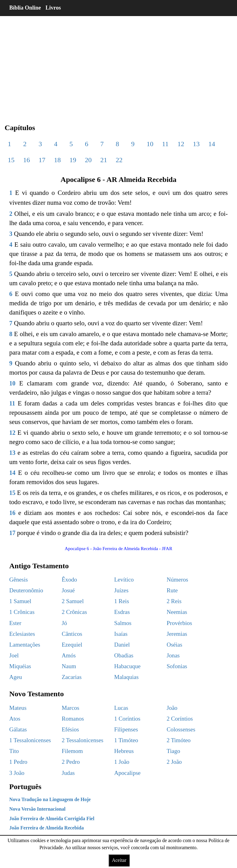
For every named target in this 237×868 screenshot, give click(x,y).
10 (150, 144)
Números (177, 580)
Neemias (177, 612)
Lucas (121, 708)
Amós (69, 655)
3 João (17, 773)
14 (212, 144)
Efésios (70, 729)
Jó (64, 623)
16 (27, 160)
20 (88, 160)
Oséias (175, 645)
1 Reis (122, 601)
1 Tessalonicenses (30, 740)
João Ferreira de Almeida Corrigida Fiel (52, 819)
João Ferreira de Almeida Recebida (46, 828)
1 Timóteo (126, 740)
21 (104, 160)
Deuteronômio (26, 590)
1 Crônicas (22, 612)
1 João (122, 762)
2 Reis (174, 601)
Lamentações (25, 645)
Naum (69, 666)
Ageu (16, 677)
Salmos (123, 623)
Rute (172, 590)
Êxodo (69, 580)
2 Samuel (73, 601)
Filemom (72, 751)
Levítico (124, 580)
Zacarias (72, 677)
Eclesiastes (22, 634)
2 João (174, 762)
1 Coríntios (127, 719)
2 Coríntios (180, 719)
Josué (68, 590)
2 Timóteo (179, 740)
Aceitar (119, 860)
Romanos (73, 719)
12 (181, 144)
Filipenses (126, 729)
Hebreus (124, 751)
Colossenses (181, 729)
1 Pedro (18, 762)
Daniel (122, 645)
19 (73, 160)
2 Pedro (71, 762)
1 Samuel (20, 601)
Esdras (122, 612)
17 (42, 160)
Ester (15, 623)
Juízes (121, 590)
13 (196, 144)
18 (57, 160)
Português (25, 787)
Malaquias (126, 677)
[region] (118, 65)
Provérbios (179, 623)
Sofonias (177, 666)
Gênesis (19, 580)
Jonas (173, 655)
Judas (68, 773)
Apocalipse (127, 773)
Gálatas (18, 729)
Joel (14, 655)
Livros (53, 8)
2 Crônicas (74, 612)
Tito (14, 751)
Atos (15, 719)
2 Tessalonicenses (83, 740)
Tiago (173, 751)
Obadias (124, 655)
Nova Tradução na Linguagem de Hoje (50, 799)
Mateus (18, 708)
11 (165, 144)
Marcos (71, 708)
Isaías (121, 634)
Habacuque (127, 666)
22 (119, 160)
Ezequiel (72, 645)
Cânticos (72, 634)
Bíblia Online (25, 8)
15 (11, 160)
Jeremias (177, 634)
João (172, 708)
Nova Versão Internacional (37, 809)
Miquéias (20, 666)
